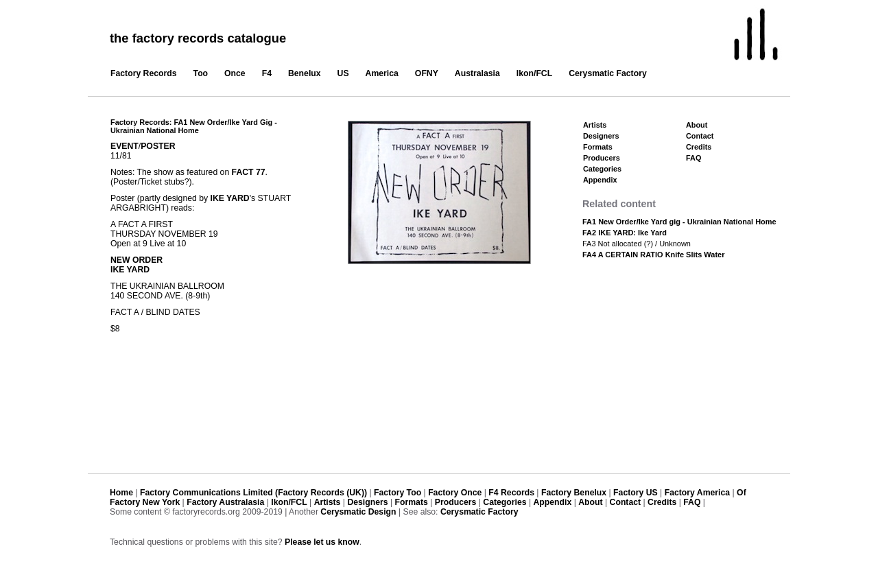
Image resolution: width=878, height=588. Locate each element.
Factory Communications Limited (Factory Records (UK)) (253, 493)
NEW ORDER (137, 260)
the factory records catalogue (198, 38)
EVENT (124, 146)
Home (121, 493)
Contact (700, 136)
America (382, 73)
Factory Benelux (574, 493)
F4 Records (511, 493)
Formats (598, 147)
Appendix (600, 180)
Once (235, 73)
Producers (602, 158)
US (343, 73)
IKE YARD (230, 198)
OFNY (427, 73)
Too (201, 73)
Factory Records (144, 73)
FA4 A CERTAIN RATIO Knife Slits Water (653, 255)
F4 (267, 73)
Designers (601, 136)
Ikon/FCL (534, 73)
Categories (602, 169)
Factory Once (455, 493)
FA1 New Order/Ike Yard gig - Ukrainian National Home (679, 222)
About (697, 125)
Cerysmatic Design (358, 512)
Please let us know (322, 542)
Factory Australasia (225, 502)
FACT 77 (249, 172)
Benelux (305, 73)
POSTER (158, 146)
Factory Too (398, 493)
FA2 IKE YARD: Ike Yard (625, 233)
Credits (699, 147)
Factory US (636, 493)
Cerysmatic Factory (608, 73)
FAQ (693, 158)
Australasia (477, 73)
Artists (595, 125)
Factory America (697, 493)
